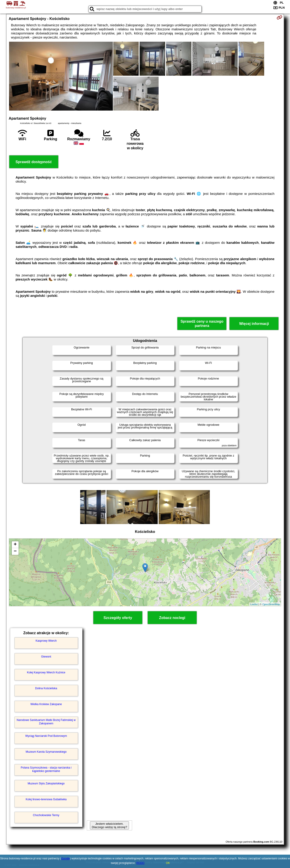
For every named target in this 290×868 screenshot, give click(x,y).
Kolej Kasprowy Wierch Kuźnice (46, 672)
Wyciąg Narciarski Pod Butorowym (46, 736)
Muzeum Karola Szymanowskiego (46, 752)
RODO (140, 863)
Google (66, 858)
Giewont (46, 657)
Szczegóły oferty (118, 618)
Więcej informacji (254, 324)
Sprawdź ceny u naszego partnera (202, 324)
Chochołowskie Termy (46, 815)
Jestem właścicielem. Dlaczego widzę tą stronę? (109, 825)
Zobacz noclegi (172, 618)
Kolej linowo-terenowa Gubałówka (46, 799)
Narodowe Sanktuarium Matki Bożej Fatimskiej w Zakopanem (46, 722)
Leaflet (254, 604)
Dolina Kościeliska (46, 688)
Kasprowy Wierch (46, 641)
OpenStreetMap (271, 604)
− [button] (15, 551)
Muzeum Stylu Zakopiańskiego (46, 783)
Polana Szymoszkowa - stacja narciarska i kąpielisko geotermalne (46, 769)
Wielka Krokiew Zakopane (46, 704)
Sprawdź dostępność (34, 162)
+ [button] (15, 545)
